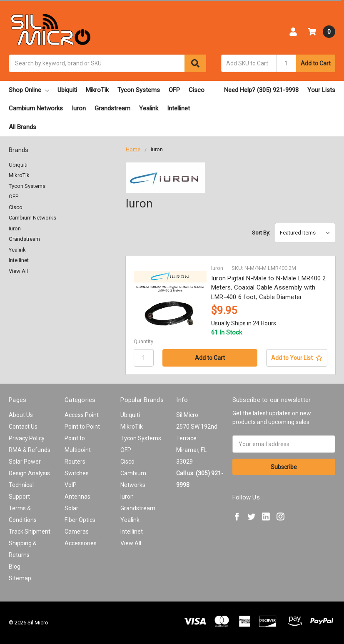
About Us (21, 415)
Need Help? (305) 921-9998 (261, 90)
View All (18, 271)
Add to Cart (316, 63)
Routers (75, 462)
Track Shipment (30, 532)
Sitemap (20, 578)
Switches (77, 473)
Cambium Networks (36, 108)
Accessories (81, 543)
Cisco (197, 90)
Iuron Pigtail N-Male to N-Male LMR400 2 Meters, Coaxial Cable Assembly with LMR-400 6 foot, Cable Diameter (269, 288)
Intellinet (178, 108)
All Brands (22, 127)
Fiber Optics (80, 520)
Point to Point (82, 427)
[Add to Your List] (297, 358)
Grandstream (112, 108)
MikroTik (97, 90)
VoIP (71, 485)
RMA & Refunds (30, 450)
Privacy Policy (27, 438)
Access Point (82, 415)
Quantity (143, 341)
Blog (15, 567)
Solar (71, 508)
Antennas (77, 497)
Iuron (79, 108)
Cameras (77, 532)
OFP (174, 90)
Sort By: (261, 233)
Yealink (149, 108)
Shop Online (29, 90)
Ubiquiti (67, 90)
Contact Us (23, 427)
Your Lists (321, 90)
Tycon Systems (139, 90)
